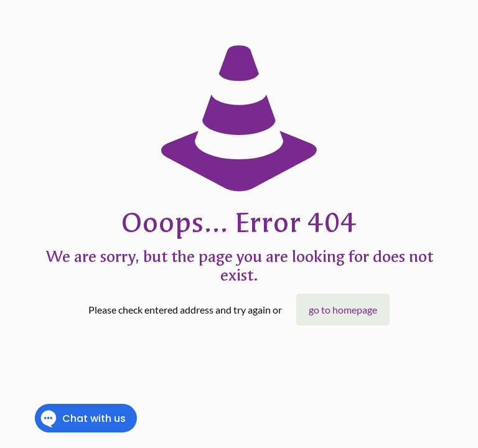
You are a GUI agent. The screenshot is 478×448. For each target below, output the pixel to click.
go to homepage (343, 310)
